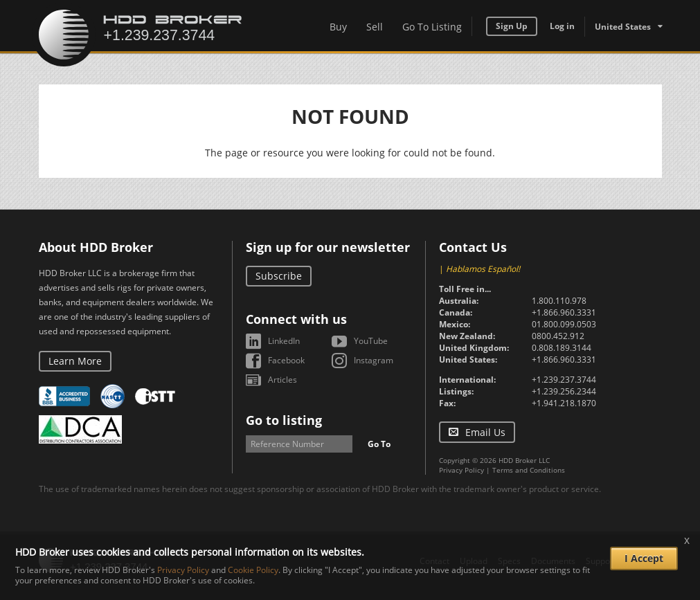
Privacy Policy (461, 470)
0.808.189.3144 (562, 348)
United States (623, 27)
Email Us (485, 432)
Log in (562, 26)
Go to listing (284, 420)
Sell (375, 27)
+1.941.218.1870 (564, 403)
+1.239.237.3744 (564, 380)
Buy (338, 27)
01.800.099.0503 (564, 324)
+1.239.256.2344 (564, 391)
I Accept (644, 558)
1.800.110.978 (559, 301)
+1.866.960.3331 (564, 312)
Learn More (75, 361)
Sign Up (512, 26)
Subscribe (279, 276)
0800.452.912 (558, 336)
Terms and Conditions (529, 470)
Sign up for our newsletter (328, 247)
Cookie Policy (253, 570)
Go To (379, 444)
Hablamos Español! (483, 269)
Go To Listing (432, 27)
